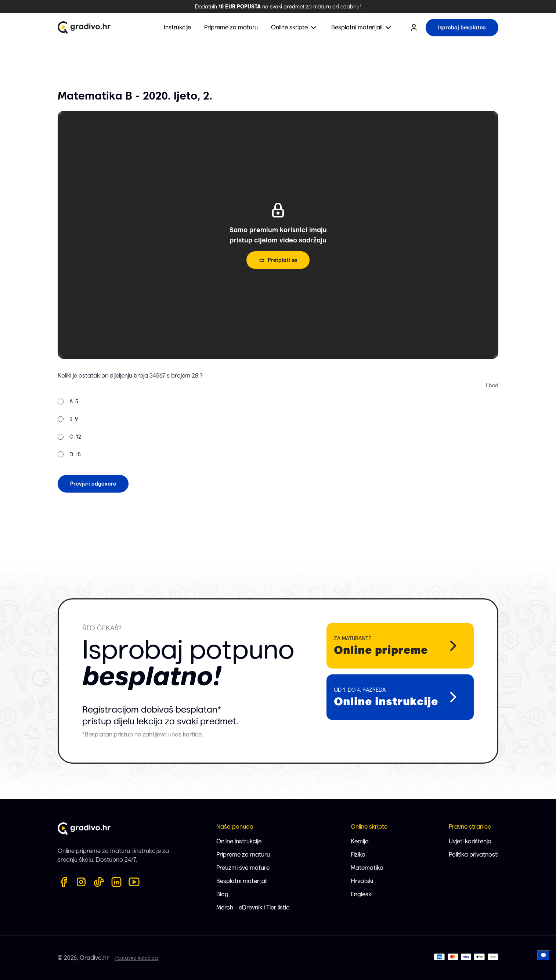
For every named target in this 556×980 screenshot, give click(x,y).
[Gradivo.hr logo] (84, 28)
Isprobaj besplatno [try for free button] (462, 28)
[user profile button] (414, 28)
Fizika (358, 855)
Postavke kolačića (136, 958)
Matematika (367, 868)
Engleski (362, 894)
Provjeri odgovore (93, 484)
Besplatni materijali (242, 881)
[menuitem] (295, 28)
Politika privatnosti (474, 855)
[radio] (61, 401)
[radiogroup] (69, 428)
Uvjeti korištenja (470, 841)
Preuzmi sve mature (243, 868)
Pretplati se (278, 260)
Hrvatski (362, 881)
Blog (222, 894)
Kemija (360, 841)
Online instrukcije (239, 841)
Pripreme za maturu (243, 855)
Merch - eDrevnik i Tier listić (253, 907)
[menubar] (278, 28)
